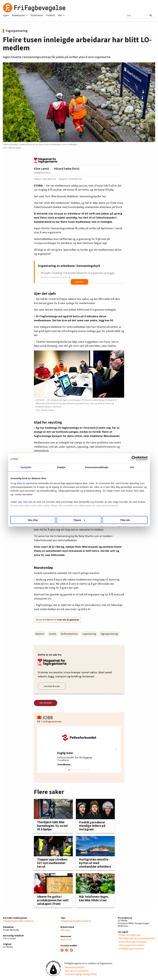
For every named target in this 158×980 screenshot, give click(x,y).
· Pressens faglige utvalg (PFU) (80, 974)
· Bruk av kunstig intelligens (132, 942)
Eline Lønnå (41, 169)
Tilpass (79, 520)
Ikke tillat (33, 520)
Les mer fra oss (52, 686)
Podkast (51, 15)
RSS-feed (65, 930)
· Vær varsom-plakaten (76, 971)
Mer (61, 15)
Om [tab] (131, 467)
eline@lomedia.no (42, 173)
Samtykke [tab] (27, 467)
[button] (116, 750)
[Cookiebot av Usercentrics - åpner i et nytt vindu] (133, 458)
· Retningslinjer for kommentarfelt (136, 938)
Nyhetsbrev (37, 15)
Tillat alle (125, 520)
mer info (24, 502)
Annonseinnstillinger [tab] (96, 467)
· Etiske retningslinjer (129, 935)
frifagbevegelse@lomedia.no (18, 921)
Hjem (6, 15)
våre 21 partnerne (28, 483)
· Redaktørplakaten (74, 967)
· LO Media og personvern (131, 949)
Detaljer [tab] (62, 467)
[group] (79, 750)
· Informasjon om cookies (131, 945)
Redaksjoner (20, 15)
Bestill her (66, 939)
